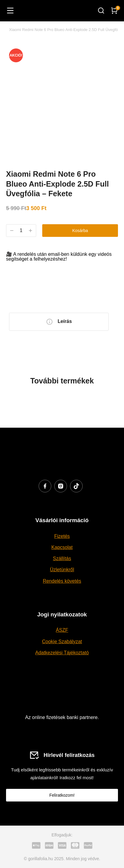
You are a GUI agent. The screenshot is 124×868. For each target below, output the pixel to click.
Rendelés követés (62, 581)
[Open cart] (114, 11)
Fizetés (62, 536)
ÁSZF (62, 630)
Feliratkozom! (62, 795)
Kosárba (80, 231)
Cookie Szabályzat (62, 642)
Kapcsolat (62, 547)
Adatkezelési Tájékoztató (62, 653)
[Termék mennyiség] (21, 230)
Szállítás (62, 558)
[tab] (59, 322)
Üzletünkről (62, 570)
